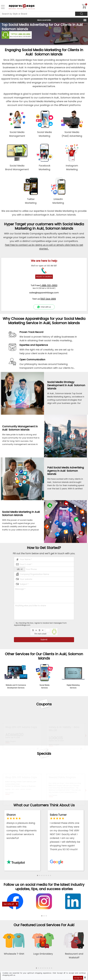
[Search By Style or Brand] (38, 14)
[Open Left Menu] (3, 7)
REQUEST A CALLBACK (44, 277)
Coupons (44, 704)
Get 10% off (9, 904)
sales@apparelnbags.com (44, 293)
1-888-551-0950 (24, 34)
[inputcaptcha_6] (48, 630)
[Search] (81, 14)
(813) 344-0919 (48, 299)
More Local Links (44, 20)
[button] (38, 875)
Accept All (78, 978)
